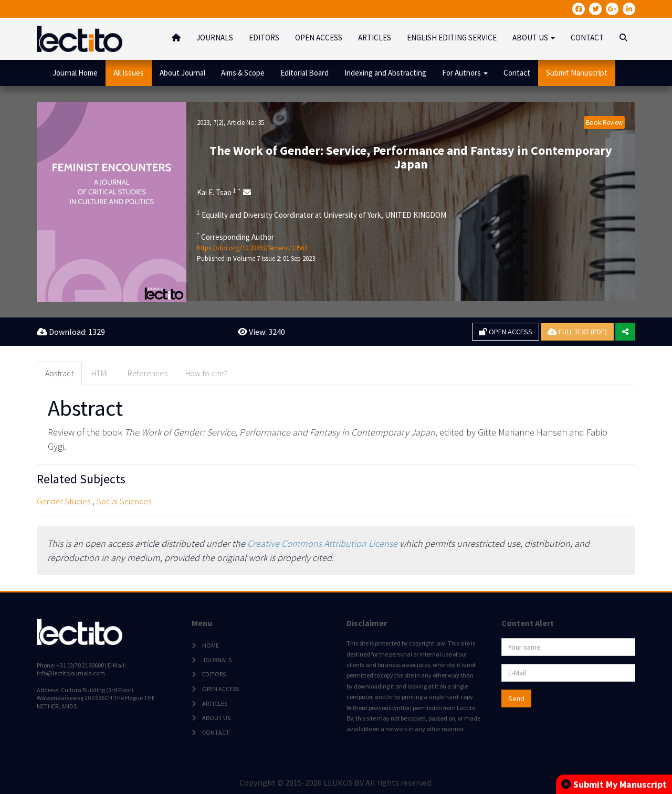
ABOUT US (216, 718)
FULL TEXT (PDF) (577, 332)
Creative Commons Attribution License (322, 543)
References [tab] (148, 373)
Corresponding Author (235, 237)
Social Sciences (124, 501)
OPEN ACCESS (319, 38)
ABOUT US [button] (534, 38)
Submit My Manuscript (614, 784)
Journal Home (75, 73)
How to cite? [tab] (206, 373)
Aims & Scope (243, 73)
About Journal (182, 73)
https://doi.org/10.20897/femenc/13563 (252, 248)
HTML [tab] (101, 373)
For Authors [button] (465, 73)
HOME (211, 645)
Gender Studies (64, 501)
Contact (517, 73)
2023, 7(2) (210, 123)
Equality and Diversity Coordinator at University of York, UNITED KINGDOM (322, 215)
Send (516, 698)
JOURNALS (215, 38)
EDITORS (264, 38)
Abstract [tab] (59, 373)
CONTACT (587, 38)
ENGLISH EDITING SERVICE (452, 38)
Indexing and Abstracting (385, 73)
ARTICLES (375, 38)
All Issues (129, 73)
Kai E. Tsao (219, 192)
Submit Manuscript (577, 73)
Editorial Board (304, 73)
